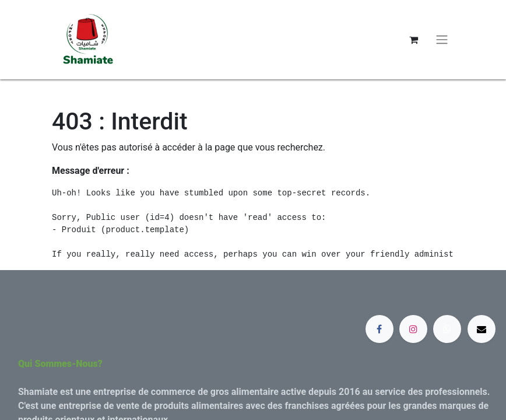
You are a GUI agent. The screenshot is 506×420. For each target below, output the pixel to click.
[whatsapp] (447, 329)
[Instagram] (413, 329)
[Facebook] (379, 329)
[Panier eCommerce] (413, 40)
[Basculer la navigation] (442, 40)
